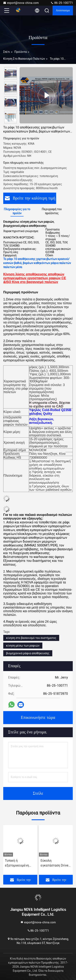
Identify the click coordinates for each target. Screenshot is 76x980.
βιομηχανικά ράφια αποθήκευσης (28, 653)
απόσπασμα (63, 11)
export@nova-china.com (21, 3)
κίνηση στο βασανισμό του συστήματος (31, 638)
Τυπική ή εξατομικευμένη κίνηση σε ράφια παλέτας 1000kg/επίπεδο (18, 863)
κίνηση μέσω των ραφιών (23, 646)
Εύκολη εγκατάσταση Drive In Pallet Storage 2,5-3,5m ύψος (56, 863)
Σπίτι (7, 52)
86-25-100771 (62, 3)
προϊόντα (21, 52)
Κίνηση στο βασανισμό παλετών (24, 59)
